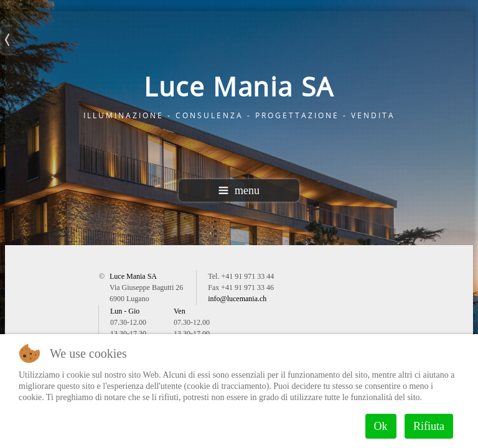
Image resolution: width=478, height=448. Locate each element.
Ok (381, 426)
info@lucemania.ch (237, 299)
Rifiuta (429, 426)
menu (239, 190)
